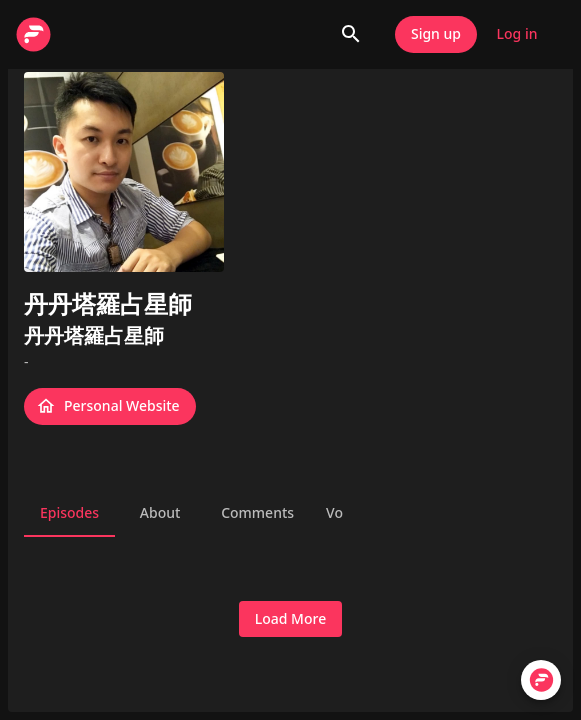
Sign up (436, 34)
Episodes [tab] (69, 513)
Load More (290, 619)
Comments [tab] (257, 513)
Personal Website (110, 406)
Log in (517, 34)
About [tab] (160, 513)
